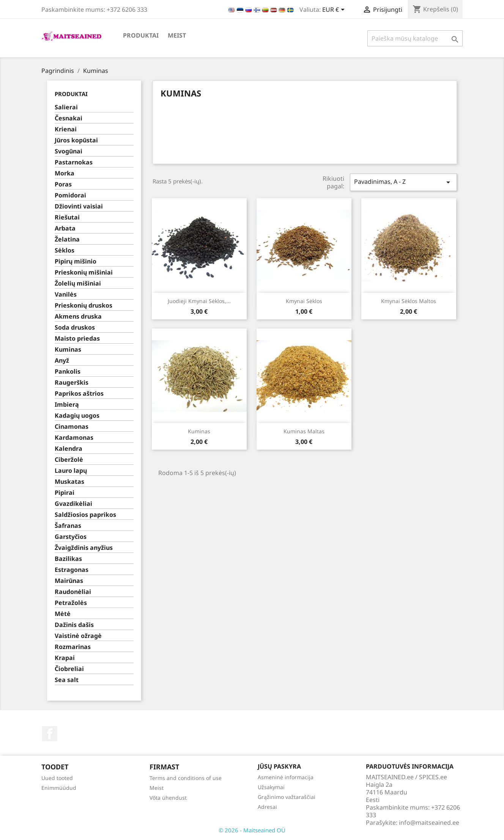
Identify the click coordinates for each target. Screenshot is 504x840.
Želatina (67, 239)
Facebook (50, 734)
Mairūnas (69, 581)
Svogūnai (69, 151)
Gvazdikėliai (73, 504)
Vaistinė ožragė (78, 636)
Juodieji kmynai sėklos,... (199, 301)
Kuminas (68, 350)
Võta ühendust (168, 798)
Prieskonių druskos (83, 306)
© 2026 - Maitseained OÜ (252, 830)
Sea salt (67, 680)
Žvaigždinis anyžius (84, 548)
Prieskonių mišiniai (84, 272)
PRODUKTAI (141, 35)
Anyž (62, 361)
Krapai (65, 658)
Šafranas (68, 526)
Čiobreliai (69, 669)
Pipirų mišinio (76, 261)
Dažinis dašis (74, 625)
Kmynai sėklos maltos (409, 301)
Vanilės (66, 294)
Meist (177, 35)
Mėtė (63, 614)
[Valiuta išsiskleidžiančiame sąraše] (335, 10)
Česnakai (69, 118)
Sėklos (65, 250)
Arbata (65, 228)
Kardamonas (74, 438)
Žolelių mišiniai (78, 283)
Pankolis (68, 372)
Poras (63, 184)
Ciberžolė (69, 460)
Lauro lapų (71, 471)
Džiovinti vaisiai (79, 206)
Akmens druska (78, 317)
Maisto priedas (77, 339)
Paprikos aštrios (79, 394)
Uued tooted (57, 778)
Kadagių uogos (77, 416)
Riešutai (67, 217)
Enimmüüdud (59, 788)
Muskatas (69, 482)
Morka (65, 173)
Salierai (66, 107)
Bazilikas (68, 559)
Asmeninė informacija (286, 777)
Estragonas (72, 570)
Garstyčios (71, 537)
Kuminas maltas (304, 431)
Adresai (267, 807)
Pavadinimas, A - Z (403, 182)
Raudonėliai (73, 592)
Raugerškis (72, 383)
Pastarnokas (74, 162)
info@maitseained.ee (429, 823)
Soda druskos (75, 328)
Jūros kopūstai (76, 140)
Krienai (66, 129)
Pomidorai (70, 195)
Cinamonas (72, 427)
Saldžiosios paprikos (85, 515)
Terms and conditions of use (186, 778)
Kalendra (69, 449)
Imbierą (67, 405)
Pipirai (65, 493)
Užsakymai (271, 787)
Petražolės (71, 603)
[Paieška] (415, 38)
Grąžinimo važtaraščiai (287, 797)
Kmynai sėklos (304, 301)
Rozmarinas (73, 647)
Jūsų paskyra (279, 766)
